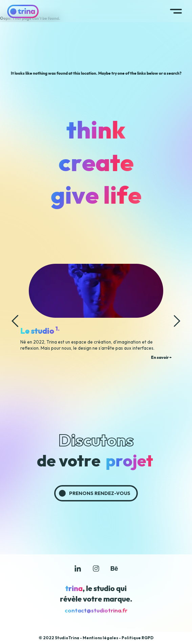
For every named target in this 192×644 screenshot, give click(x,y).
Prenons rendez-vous (100, 493)
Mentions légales (100, 638)
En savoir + (161, 357)
